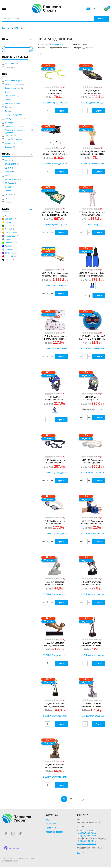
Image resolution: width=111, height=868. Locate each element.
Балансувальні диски (14, 81)
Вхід (47, 820)
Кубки (7, 92)
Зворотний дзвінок (54, 832)
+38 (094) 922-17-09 (86, 836)
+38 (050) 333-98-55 (86, 841)
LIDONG (8, 168)
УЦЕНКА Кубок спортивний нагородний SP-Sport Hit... (92, 153)
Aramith (8, 160)
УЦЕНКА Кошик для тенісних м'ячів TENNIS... (55, 153)
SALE (17, 28)
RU (88, 8)
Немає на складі (12, 67)
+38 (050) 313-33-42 (86, 830)
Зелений (8, 226)
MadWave (9, 172)
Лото (7, 111)
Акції (85, 45)
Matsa (7, 176)
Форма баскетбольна (14, 139)
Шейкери (8, 147)
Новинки (42, 48)
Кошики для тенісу (12, 88)
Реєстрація (51, 824)
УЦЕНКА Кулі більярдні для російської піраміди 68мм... (55, 214)
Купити (99, 296)
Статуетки (9, 136)
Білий (7, 216)
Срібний (8, 249)
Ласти (7, 107)
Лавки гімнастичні (12, 103)
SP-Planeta (9, 183)
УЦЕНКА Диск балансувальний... (92, 92)
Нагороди (9, 123)
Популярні (95, 45)
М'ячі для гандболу (13, 115)
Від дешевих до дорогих (59, 48)
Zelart (7, 202)
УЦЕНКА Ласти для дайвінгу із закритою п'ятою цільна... (92, 274)
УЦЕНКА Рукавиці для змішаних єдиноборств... (92, 522)
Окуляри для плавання (14, 126)
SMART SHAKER (12, 179)
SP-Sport (8, 187)
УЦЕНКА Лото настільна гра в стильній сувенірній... (55, 337)
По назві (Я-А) (74, 45)
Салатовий (9, 243)
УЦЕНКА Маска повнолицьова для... (55, 398)
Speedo (8, 191)
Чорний (8, 260)
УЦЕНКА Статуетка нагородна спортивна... (92, 583)
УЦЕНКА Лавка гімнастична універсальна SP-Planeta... (55, 274)
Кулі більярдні (11, 96)
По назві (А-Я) (58, 44)
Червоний (9, 256)
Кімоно (8, 100)
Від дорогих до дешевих (83, 48)
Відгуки (61, 87)
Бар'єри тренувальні (13, 84)
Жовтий (8, 222)
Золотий (8, 229)
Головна (7, 28)
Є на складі (9, 64)
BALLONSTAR (11, 164)
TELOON (8, 195)
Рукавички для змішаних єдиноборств (15, 131)
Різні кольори (10, 236)
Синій (7, 246)
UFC (7, 199)
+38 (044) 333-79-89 (86, 833)
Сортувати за (45, 45)
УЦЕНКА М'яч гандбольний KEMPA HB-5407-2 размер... (92, 337)
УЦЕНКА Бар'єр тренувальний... (55, 92)
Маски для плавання (13, 119)
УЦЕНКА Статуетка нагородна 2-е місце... (55, 583)
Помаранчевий (11, 233)
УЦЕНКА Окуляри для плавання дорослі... (55, 461)
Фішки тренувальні (13, 143)
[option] (92, 285)
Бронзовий (9, 219)
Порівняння (51, 828)
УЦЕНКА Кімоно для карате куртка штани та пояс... (92, 214)
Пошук (101, 19)
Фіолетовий (10, 253)
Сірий (7, 239)
